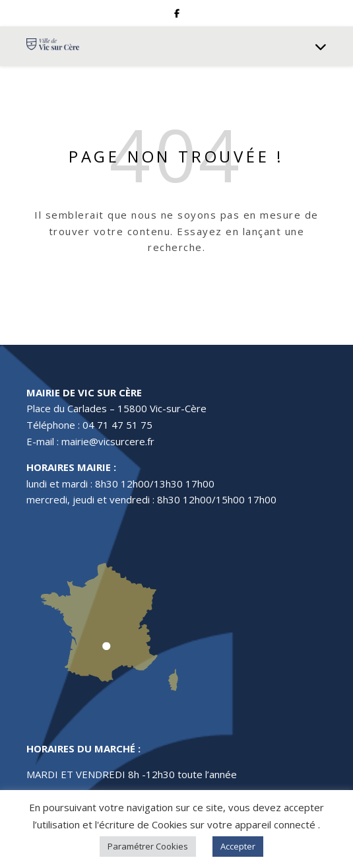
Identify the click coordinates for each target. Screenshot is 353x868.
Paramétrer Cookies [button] (148, 846)
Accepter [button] (238, 846)
